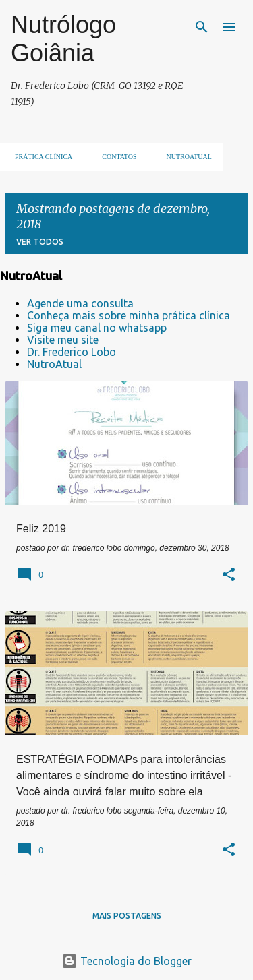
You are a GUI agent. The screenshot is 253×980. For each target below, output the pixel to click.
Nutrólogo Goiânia (63, 39)
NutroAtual (54, 364)
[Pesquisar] (202, 27)
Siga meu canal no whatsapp (97, 328)
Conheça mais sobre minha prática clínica (129, 315)
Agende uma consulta (80, 303)
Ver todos (40, 242)
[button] (229, 576)
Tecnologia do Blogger (126, 961)
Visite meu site (63, 340)
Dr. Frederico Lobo (72, 352)
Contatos (115, 157)
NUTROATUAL (185, 157)
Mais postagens (127, 916)
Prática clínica (39, 157)
